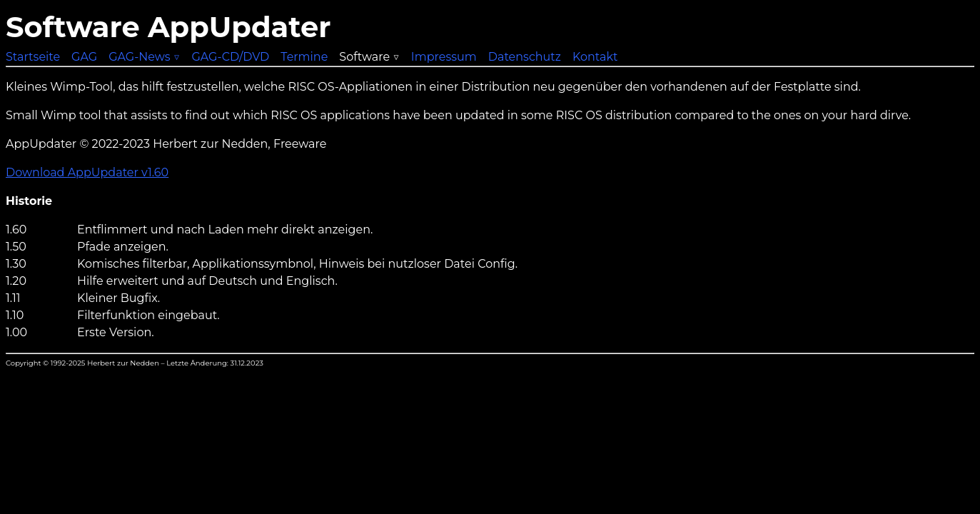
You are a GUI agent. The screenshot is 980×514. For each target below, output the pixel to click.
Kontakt (595, 57)
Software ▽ (369, 57)
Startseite (33, 57)
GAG (84, 57)
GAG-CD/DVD (230, 57)
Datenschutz (525, 57)
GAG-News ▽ (144, 57)
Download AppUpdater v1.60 (87, 172)
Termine (304, 57)
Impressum (444, 57)
